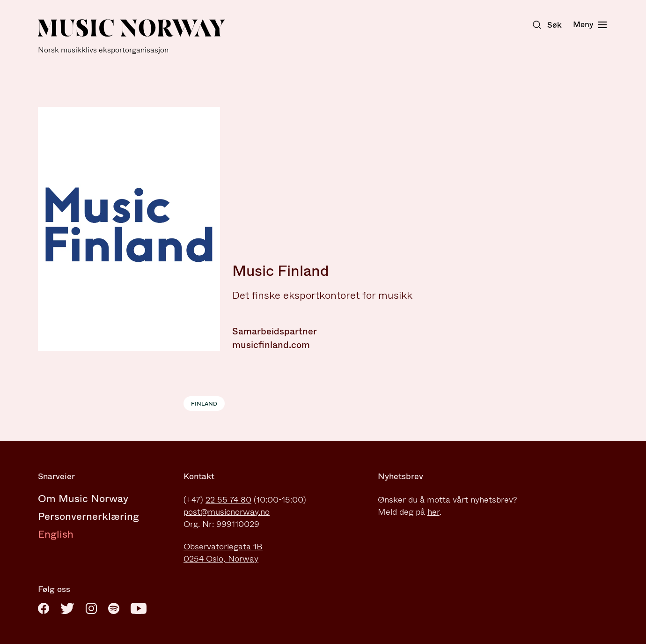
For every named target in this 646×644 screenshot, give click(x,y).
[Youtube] (139, 608)
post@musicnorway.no (227, 512)
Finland (204, 404)
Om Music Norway (83, 499)
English (56, 534)
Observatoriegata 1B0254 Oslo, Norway (223, 553)
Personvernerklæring (88, 516)
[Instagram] (91, 608)
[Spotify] (114, 608)
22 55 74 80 (228, 500)
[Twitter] (67, 608)
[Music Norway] (132, 37)
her (433, 512)
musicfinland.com (271, 345)
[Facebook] (44, 608)
